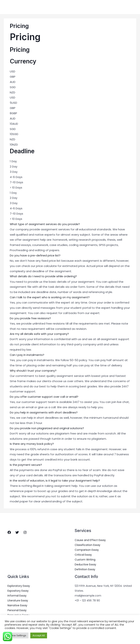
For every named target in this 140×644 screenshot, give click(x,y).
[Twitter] (17, 532)
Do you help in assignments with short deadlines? (44, 412)
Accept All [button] (39, 635)
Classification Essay (87, 545)
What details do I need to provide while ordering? (44, 276)
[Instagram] (25, 532)
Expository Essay (18, 590)
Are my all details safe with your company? (40, 334)
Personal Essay (17, 610)
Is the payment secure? (26, 464)
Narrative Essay (17, 605)
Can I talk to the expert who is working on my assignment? (51, 297)
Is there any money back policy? (32, 444)
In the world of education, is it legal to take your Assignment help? (56, 480)
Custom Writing (85, 559)
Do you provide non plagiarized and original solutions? (47, 428)
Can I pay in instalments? (27, 355)
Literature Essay (18, 600)
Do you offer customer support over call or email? (45, 396)
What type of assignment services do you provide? (46, 224)
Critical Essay (83, 554)
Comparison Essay (87, 549)
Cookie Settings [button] (17, 635)
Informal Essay (17, 595)
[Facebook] (9, 532)
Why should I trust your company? (33, 370)
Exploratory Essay (19, 585)
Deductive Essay (85, 564)
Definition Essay (85, 569)
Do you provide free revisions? (31, 318)
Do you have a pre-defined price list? (36, 256)
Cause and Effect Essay (90, 540)
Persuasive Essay (18, 615)
